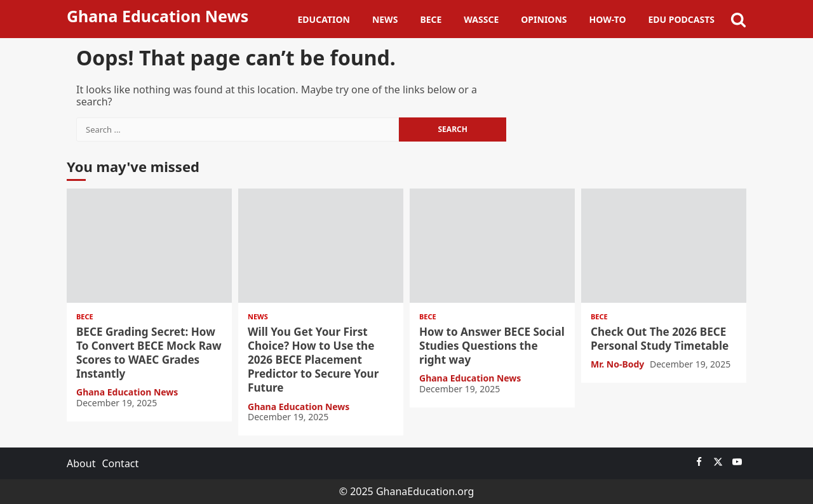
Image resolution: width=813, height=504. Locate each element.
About (81, 463)
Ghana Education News (158, 16)
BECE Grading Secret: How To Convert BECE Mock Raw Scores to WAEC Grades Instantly (149, 246)
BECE (431, 19)
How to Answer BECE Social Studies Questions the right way (492, 246)
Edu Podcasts (681, 19)
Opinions (544, 19)
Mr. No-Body (619, 364)
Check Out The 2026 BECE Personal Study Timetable (664, 246)
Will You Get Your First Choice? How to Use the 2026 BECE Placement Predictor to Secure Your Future (321, 246)
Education (324, 19)
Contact (120, 463)
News (385, 19)
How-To (608, 19)
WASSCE (481, 19)
